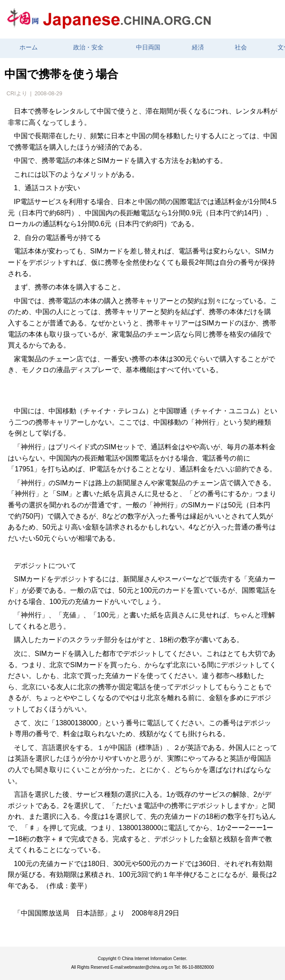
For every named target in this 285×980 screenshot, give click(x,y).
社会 (241, 47)
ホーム (29, 47)
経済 (198, 47)
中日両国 (148, 47)
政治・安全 (88, 47)
